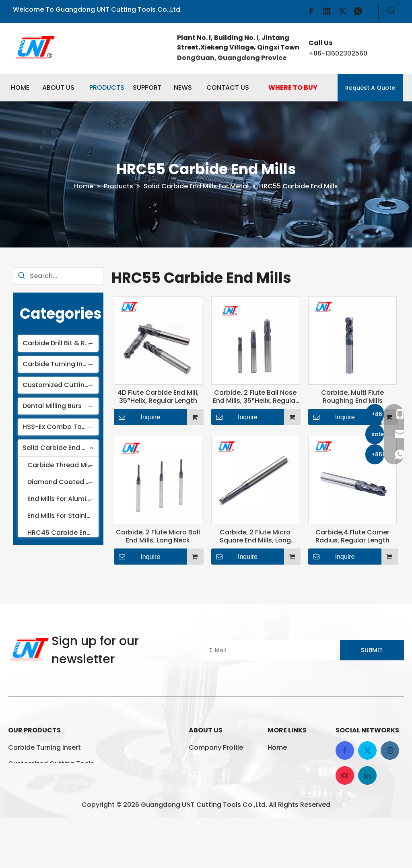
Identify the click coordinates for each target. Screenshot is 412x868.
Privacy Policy (289, 796)
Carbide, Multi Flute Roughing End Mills (352, 397)
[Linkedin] (327, 11)
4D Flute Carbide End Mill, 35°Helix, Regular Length (158, 397)
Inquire (137, 417)
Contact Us (286, 780)
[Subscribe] (372, 650)
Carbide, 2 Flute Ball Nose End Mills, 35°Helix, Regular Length (255, 397)
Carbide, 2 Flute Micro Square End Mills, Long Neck (255, 536)
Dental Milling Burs (52, 406)
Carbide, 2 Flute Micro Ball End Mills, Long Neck (158, 536)
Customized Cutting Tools (61, 385)
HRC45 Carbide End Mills (64, 533)
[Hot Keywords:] (391, 12)
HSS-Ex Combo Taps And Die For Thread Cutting (61, 427)
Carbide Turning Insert (59, 364)
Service (201, 780)
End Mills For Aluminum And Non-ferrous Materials (64, 499)
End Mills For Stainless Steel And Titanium (64, 516)
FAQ (195, 764)
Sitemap (281, 812)
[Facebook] (311, 11)
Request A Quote (370, 88)
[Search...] (66, 276)
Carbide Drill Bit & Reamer (61, 343)
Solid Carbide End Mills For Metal (61, 448)
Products (282, 764)
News (197, 796)
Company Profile (216, 747)
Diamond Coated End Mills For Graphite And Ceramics (64, 482)
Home (277, 747)
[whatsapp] (358, 11)
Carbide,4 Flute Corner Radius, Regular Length (352, 536)
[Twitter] (342, 11)
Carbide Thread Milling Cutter (64, 465)
